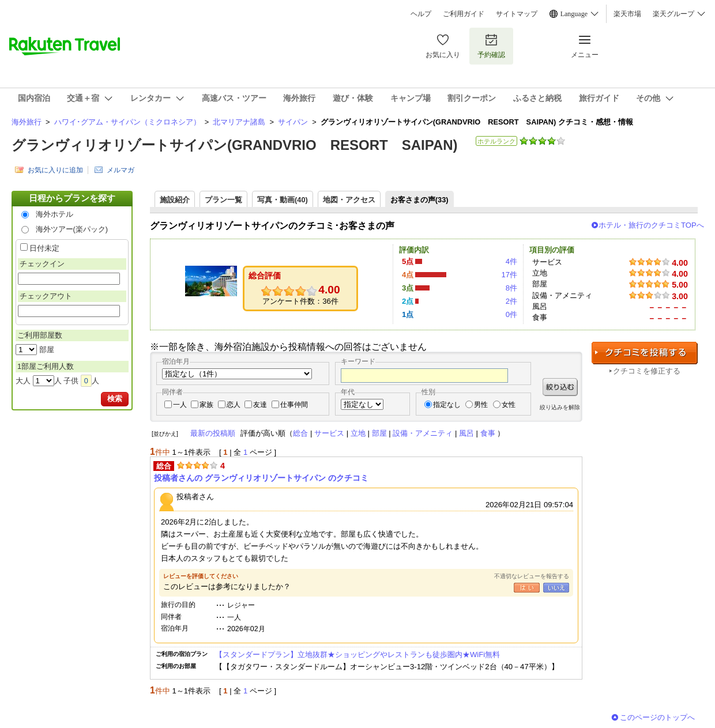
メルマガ (121, 170)
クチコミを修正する (647, 371)
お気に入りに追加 (55, 170)
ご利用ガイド (464, 14)
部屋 (379, 433)
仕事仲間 (294, 405)
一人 (180, 405)
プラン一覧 (223, 200)
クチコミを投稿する (645, 353)
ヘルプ (421, 14)
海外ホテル (54, 214)
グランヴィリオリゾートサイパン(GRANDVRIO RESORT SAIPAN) (235, 145)
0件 (511, 314)
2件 (511, 301)
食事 (488, 433)
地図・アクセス (349, 200)
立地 (358, 433)
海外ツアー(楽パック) (72, 229)
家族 (206, 405)
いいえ (556, 588)
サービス (329, 433)
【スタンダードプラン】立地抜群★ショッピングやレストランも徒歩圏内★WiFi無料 (357, 655)
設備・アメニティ (423, 433)
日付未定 (44, 248)
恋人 (234, 405)
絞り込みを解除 (560, 407)
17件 (509, 275)
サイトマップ (517, 14)
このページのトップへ (657, 717)
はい (527, 588)
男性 (481, 405)
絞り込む (560, 387)
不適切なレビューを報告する (532, 576)
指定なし (447, 405)
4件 (511, 261)
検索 (115, 399)
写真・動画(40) (283, 200)
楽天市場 (627, 14)
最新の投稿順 (213, 433)
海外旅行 (27, 122)
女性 (509, 405)
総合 (300, 433)
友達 (260, 405)
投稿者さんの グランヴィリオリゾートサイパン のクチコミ (261, 478)
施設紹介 (175, 200)
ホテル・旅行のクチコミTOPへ (651, 225)
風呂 (466, 433)
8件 (511, 288)
